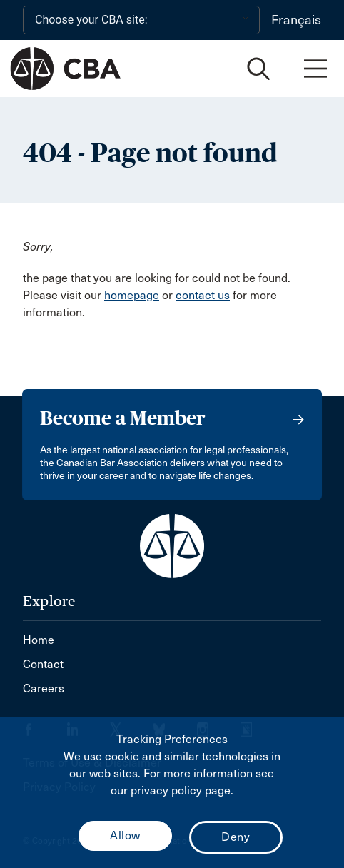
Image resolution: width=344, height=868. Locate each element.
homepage (132, 295)
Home (39, 640)
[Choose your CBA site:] (141, 20)
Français (296, 20)
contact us (203, 295)
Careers (44, 688)
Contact (43, 664)
